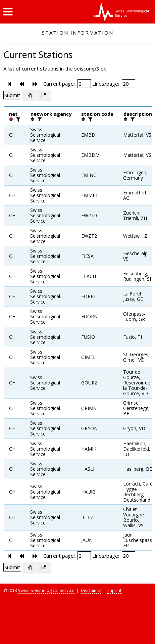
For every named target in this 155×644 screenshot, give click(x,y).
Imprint (114, 590)
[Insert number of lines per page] (128, 84)
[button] (8, 12)
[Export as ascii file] (44, 96)
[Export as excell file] (29, 96)
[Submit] (12, 95)
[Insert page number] (84, 84)
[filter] (17, 119)
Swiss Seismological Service (46, 590)
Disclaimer (91, 590)
